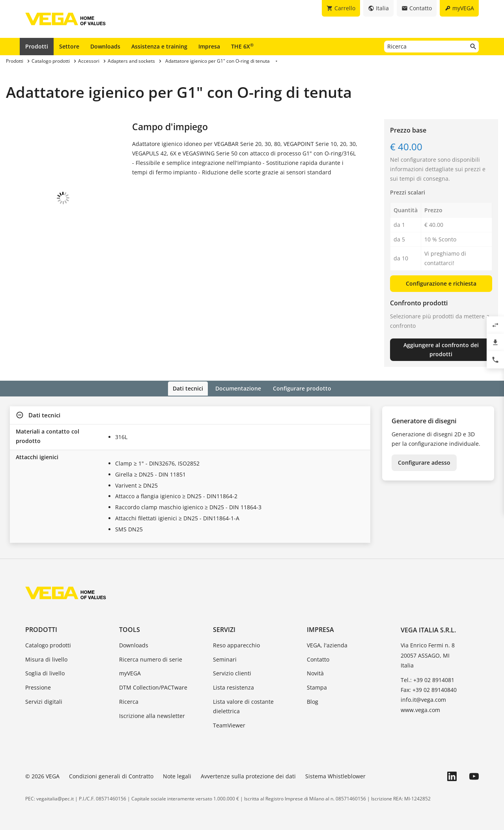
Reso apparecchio (236, 644)
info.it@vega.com (423, 699)
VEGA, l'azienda (327, 644)
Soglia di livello (45, 673)
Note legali (177, 776)
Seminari (225, 659)
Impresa (209, 46)
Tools (130, 629)
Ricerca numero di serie (151, 659)
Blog (313, 701)
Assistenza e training (159, 46)
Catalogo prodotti (48, 644)
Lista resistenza (233, 687)
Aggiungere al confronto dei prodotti (441, 350)
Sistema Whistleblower (335, 776)
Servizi (224, 629)
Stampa (317, 687)
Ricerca (129, 701)
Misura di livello (46, 659)
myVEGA (130, 673)
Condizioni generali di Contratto (111, 776)
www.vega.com (420, 709)
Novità (315, 673)
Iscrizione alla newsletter (152, 715)
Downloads (105, 46)
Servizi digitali (44, 701)
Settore (69, 46)
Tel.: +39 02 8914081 (427, 679)
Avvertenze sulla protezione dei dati (248, 776)
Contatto (318, 659)
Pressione (38, 687)
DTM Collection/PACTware (153, 687)
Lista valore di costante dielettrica (243, 706)
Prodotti (37, 46)
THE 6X (242, 46)
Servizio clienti (232, 673)
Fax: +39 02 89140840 (429, 689)
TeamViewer (229, 724)
